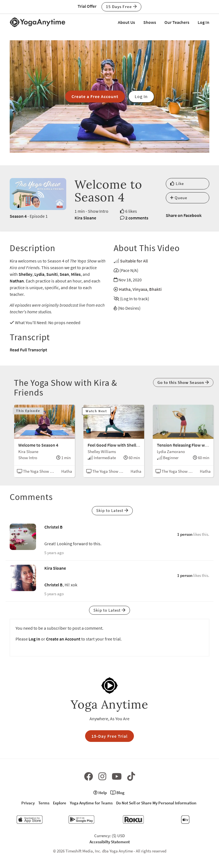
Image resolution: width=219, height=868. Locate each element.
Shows (150, 22)
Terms (44, 803)
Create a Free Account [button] (95, 96)
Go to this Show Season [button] (183, 382)
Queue (179, 198)
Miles (76, 274)
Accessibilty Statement (110, 842)
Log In (203, 22)
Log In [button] (141, 96)
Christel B (54, 527)
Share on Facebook (184, 215)
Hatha (125, 289)
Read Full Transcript (28, 350)
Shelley (26, 274)
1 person (185, 534)
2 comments (137, 218)
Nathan (17, 281)
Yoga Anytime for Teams (91, 803)
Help (100, 793)
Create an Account (63, 639)
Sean (64, 274)
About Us (126, 22)
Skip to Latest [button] (112, 510)
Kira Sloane (85, 218)
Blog (117, 793)
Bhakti (155, 289)
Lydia (39, 274)
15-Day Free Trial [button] (109, 736)
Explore (60, 803)
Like (177, 183)
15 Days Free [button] (121, 7)
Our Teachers (177, 22)
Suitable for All (134, 261)
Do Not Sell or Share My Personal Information (156, 803)
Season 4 (18, 216)
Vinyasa (140, 289)
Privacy (28, 803)
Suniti (52, 274)
